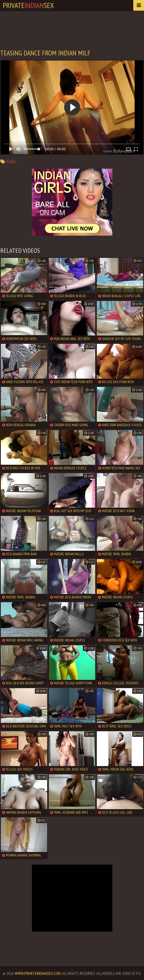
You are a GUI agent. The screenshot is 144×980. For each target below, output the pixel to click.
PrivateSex (28, 5)
